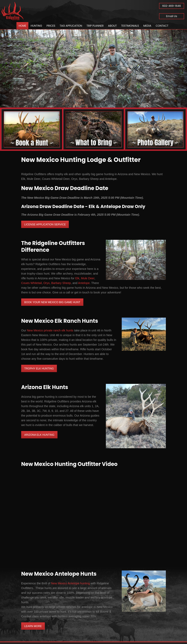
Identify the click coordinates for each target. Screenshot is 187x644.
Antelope (84, 283)
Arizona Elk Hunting (39, 435)
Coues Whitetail (31, 283)
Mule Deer (88, 278)
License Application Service (45, 224)
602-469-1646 (172, 6)
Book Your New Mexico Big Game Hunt (52, 302)
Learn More (33, 626)
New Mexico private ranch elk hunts (50, 330)
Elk (77, 278)
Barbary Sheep (61, 283)
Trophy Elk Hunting (39, 369)
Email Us (171, 16)
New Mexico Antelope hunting (70, 583)
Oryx (46, 283)
